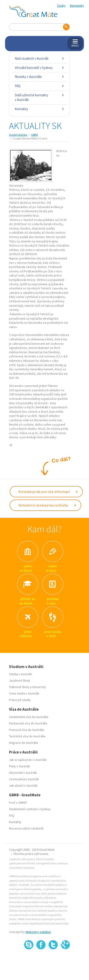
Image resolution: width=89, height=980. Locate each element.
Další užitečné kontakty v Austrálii (39, 97)
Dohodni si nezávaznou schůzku (47, 505)
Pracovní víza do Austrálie (27, 730)
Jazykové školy (20, 680)
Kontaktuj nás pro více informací (48, 491)
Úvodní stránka (18, 135)
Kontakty (39, 109)
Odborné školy (19, 687)
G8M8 (34, 135)
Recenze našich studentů (26, 828)
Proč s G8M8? (18, 803)
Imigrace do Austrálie (24, 743)
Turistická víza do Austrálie (27, 736)
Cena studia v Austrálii (24, 693)
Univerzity (39, 687)
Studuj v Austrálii (20, 674)
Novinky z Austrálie (39, 77)
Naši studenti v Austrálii (39, 58)
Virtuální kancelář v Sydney (39, 68)
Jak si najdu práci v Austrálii (28, 760)
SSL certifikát (53, 959)
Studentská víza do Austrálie (29, 717)
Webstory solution (38, 932)
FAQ (39, 86)
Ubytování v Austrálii (23, 773)
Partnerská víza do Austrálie (28, 723)
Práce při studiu (20, 700)
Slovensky (77, 6)
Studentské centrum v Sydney (30, 809)
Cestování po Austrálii (24, 779)
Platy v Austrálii (19, 766)
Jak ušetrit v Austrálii (23, 786)
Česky (61, 6)
